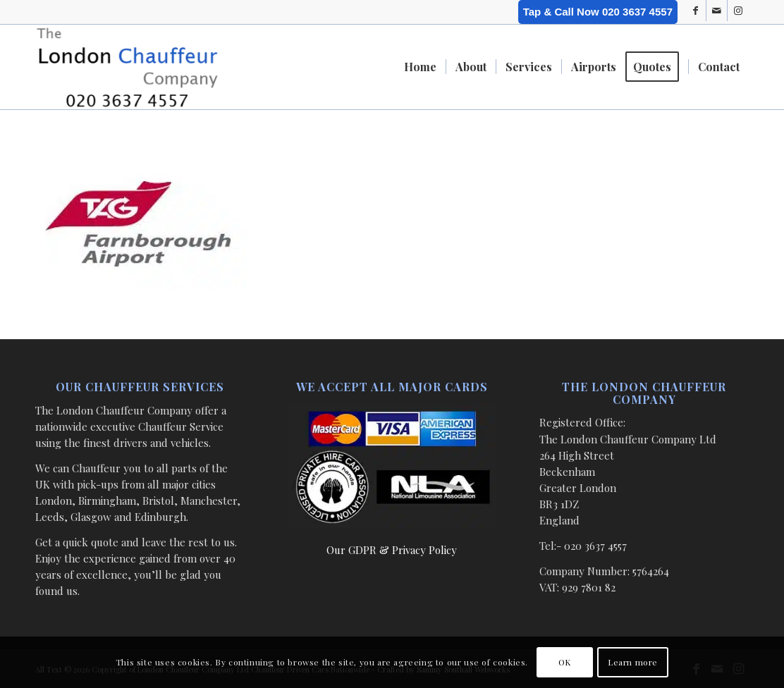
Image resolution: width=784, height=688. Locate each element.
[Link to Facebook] (696, 11)
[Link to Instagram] (738, 11)
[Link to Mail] (717, 11)
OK (565, 662)
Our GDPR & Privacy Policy (392, 550)
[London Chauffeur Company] (127, 67)
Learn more (633, 662)
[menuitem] (420, 67)
